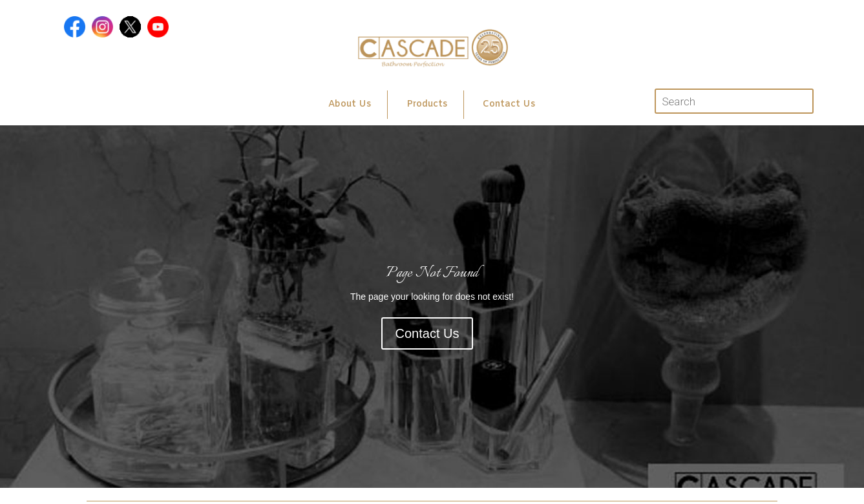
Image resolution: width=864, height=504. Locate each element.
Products (427, 104)
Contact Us (509, 104)
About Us (350, 104)
